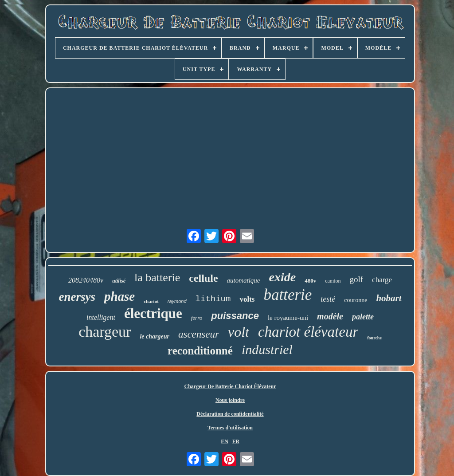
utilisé (119, 281)
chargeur (105, 332)
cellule (203, 278)
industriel (267, 349)
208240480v (86, 280)
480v (310, 281)
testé (328, 299)
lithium (213, 299)
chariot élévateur (308, 332)
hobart (389, 298)
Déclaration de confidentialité (230, 414)
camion (333, 281)
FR (236, 441)
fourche (374, 338)
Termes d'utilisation (230, 428)
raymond (177, 301)
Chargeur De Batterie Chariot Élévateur (230, 386)
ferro (197, 318)
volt (239, 332)
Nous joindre (230, 400)
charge (382, 280)
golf (357, 279)
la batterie (157, 277)
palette (363, 317)
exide (283, 277)
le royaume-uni (288, 318)
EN (225, 441)
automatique (244, 280)
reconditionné (200, 351)
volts (247, 299)
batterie (288, 295)
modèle (330, 316)
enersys (77, 297)
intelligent (101, 317)
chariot (151, 301)
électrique (153, 313)
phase (119, 296)
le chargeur (155, 336)
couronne (356, 300)
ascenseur (199, 334)
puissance (235, 316)
